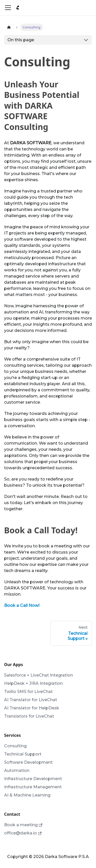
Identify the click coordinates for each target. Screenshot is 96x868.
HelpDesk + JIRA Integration (33, 683)
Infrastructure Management (33, 787)
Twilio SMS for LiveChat (28, 692)
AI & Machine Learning (27, 795)
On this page (21, 40)
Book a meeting (23, 825)
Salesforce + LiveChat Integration (39, 675)
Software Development (28, 762)
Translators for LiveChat (29, 716)
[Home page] (9, 27)
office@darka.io (23, 833)
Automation (17, 770)
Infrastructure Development (33, 779)
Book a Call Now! (22, 605)
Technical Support (23, 754)
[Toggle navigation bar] (8, 8)
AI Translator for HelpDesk (32, 708)
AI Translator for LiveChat (31, 700)
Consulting (15, 746)
